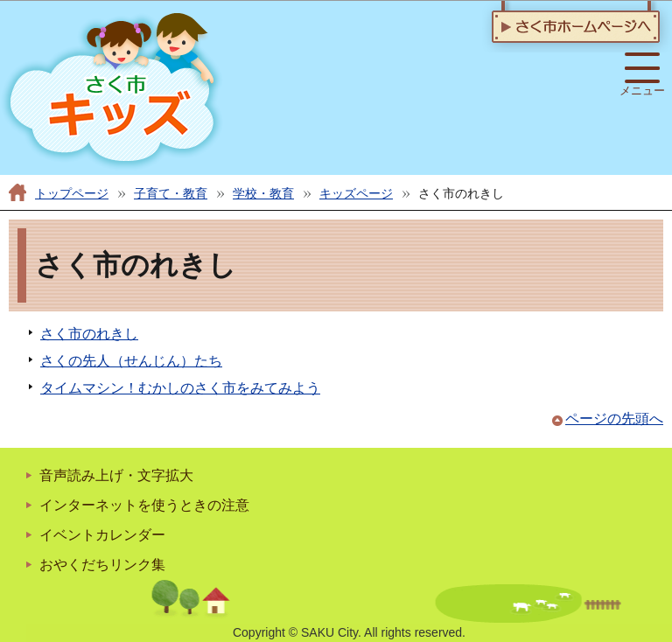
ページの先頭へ (614, 419)
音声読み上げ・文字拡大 (116, 475)
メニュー (642, 75)
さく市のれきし (89, 334)
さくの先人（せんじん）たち (131, 361)
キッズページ (356, 193)
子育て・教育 (171, 193)
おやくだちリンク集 (102, 565)
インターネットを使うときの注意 (144, 505)
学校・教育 (263, 193)
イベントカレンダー (102, 535)
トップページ (72, 193)
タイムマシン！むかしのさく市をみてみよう (180, 388)
